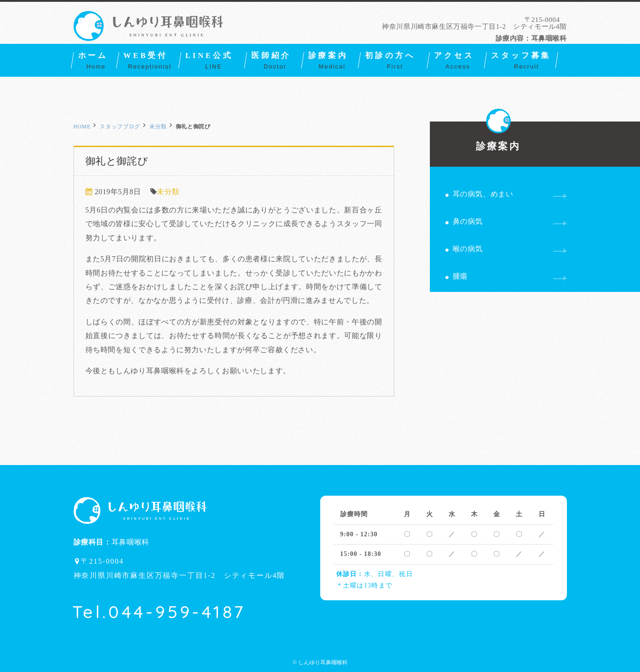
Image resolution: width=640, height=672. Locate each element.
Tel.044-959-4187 (159, 612)
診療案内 (498, 137)
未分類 (158, 127)
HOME (82, 127)
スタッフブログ (120, 127)
